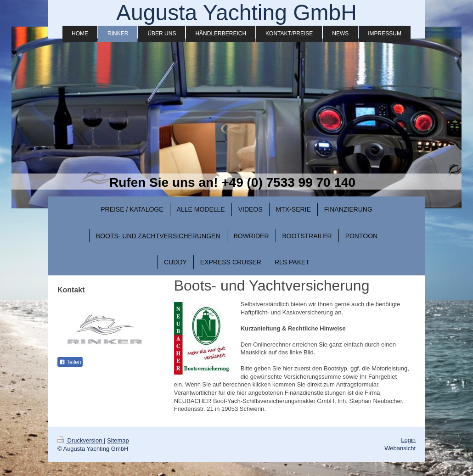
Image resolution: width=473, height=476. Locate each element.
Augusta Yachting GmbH (236, 13)
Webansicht (400, 448)
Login (408, 440)
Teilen (70, 362)
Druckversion (81, 440)
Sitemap (118, 440)
